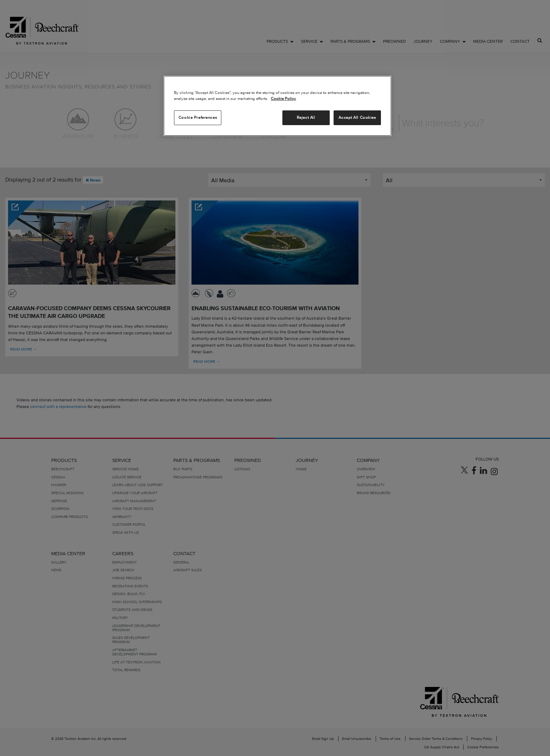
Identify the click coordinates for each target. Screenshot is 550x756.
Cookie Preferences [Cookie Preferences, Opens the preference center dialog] (198, 117)
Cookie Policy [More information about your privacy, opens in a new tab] (283, 98)
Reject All (306, 117)
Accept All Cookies (357, 117)
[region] (277, 106)
